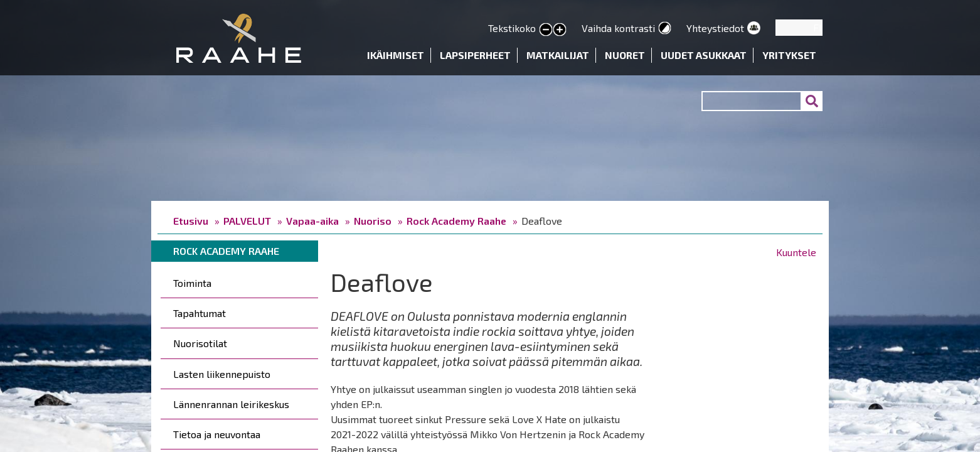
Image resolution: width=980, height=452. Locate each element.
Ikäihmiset (396, 55)
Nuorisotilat (200, 343)
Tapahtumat (200, 313)
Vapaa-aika (312, 221)
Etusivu (191, 221)
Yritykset (789, 55)
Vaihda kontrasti (618, 28)
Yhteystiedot (715, 28)
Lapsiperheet (475, 55)
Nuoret (625, 55)
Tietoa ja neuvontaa (217, 434)
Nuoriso (373, 221)
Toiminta (192, 283)
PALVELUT (247, 221)
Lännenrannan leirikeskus (231, 404)
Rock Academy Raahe (456, 221)
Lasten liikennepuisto (222, 374)
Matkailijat (558, 55)
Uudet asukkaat (704, 55)
